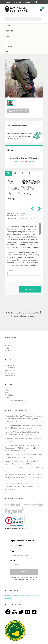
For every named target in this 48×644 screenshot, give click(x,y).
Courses (10, 31)
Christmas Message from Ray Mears (19, 439)
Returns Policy (10, 375)
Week (7, 390)
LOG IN (10, 51)
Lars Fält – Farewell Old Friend (17, 468)
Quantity (10, 270)
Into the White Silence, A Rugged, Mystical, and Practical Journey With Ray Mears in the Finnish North (23, 448)
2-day (7, 393)
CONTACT (10, 46)
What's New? (10, 365)
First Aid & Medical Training (15, 400)
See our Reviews (24, 162)
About (9, 36)
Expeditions (9, 395)
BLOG (8, 41)
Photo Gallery (18, 111)
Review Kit (9, 373)
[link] (15, 522)
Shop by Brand (10, 370)
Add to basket (30, 289)
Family (7, 398)
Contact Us (9, 343)
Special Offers (10, 368)
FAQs (7, 348)
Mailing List (9, 350)
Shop (9, 26)
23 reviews (29, 218)
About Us (8, 345)
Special (7, 403)
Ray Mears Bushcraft (19, 213)
